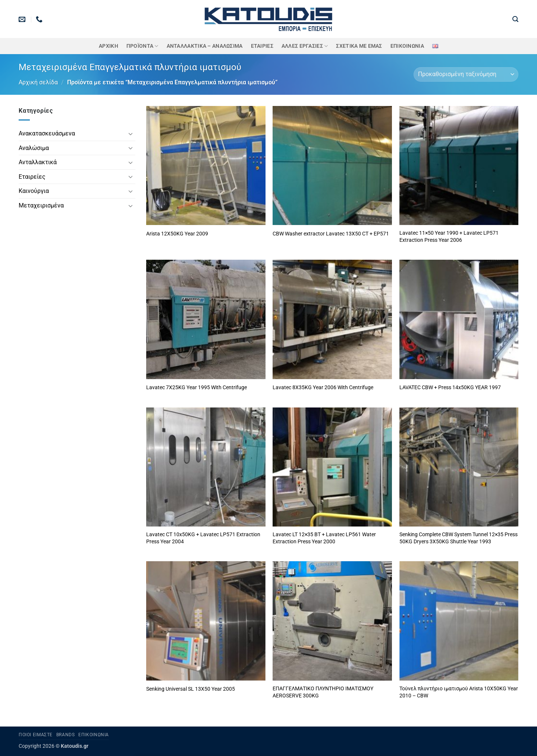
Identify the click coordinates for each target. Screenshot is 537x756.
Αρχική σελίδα (38, 82)
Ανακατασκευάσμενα (47, 133)
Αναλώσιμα (34, 148)
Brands (66, 735)
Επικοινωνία (407, 46)
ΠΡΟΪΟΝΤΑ (142, 46)
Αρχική (109, 46)
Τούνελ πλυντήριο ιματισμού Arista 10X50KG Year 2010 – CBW (459, 692)
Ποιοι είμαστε (36, 735)
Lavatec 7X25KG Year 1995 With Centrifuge (197, 388)
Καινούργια (34, 191)
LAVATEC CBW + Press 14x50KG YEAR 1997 (450, 388)
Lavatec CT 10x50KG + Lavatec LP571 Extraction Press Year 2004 (203, 538)
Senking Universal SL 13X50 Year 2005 (191, 689)
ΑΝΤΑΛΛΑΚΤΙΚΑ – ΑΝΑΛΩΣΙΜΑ (205, 46)
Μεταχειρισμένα (41, 205)
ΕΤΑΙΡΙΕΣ (262, 46)
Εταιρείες (32, 177)
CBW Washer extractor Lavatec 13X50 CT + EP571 (331, 234)
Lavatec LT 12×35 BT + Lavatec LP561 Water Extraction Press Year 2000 (324, 538)
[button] (515, 19)
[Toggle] (131, 134)
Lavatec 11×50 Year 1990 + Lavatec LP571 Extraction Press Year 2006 (449, 237)
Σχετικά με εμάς (359, 46)
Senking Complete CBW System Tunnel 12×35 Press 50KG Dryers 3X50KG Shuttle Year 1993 (459, 538)
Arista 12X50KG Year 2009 (177, 234)
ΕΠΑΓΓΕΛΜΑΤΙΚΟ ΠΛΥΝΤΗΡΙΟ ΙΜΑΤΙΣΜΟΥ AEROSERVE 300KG (323, 692)
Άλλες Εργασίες (305, 46)
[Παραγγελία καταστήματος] (466, 74)
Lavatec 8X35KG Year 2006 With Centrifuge (323, 388)
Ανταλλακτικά (38, 162)
